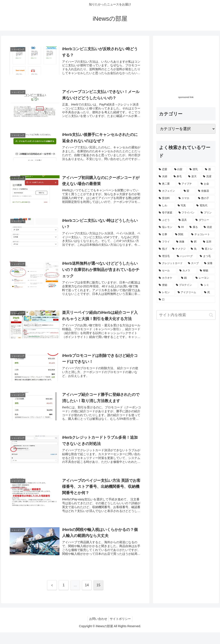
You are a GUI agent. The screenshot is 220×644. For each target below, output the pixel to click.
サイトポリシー (121, 631)
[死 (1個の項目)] (209, 292)
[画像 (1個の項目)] (181, 242)
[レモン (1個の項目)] (166, 292)
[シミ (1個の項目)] (207, 285)
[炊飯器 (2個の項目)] (205, 191)
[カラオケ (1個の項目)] (167, 278)
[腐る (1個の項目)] (194, 227)
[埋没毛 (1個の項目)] (165, 256)
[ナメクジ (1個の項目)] (179, 249)
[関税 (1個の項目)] (181, 235)
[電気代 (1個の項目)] (205, 206)
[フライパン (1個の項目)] (187, 213)
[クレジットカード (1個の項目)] (171, 263)
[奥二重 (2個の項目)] (166, 184)
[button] (211, 315)
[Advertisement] (186, 66)
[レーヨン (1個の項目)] (204, 278)
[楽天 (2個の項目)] (193, 177)
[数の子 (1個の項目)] (205, 198)
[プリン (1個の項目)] (207, 213)
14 (87, 597)
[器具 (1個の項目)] (185, 220)
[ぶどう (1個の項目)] (166, 220)
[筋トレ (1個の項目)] (207, 249)
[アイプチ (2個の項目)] (187, 184)
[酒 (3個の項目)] (209, 170)
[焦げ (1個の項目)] (163, 249)
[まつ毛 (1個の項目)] (206, 256)
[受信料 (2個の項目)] (166, 198)
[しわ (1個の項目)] (166, 206)
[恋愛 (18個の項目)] (164, 170)
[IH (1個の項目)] (182, 227)
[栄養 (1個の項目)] (209, 263)
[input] (186, 315)
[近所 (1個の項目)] (208, 242)
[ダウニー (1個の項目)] (204, 220)
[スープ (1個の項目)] (194, 263)
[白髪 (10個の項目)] (180, 170)
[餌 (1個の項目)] (195, 242)
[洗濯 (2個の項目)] (208, 177)
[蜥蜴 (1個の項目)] (206, 271)
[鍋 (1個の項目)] (186, 278)
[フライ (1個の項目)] (165, 242)
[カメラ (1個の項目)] (187, 271)
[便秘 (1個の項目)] (165, 285)
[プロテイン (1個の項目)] (186, 285)
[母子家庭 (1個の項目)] (166, 213)
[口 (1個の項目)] (186, 300)
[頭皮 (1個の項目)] (208, 227)
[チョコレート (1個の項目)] (202, 235)
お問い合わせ (97, 631)
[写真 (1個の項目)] (185, 206)
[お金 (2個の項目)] (207, 184)
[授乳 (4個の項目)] (195, 170)
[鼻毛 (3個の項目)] (179, 177)
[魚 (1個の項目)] (194, 249)
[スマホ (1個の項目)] (186, 198)
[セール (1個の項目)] (167, 271)
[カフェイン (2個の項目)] (169, 191)
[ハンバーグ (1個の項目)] (186, 256)
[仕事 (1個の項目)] (164, 235)
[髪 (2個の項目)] (189, 191)
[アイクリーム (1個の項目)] (189, 292)
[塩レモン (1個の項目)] (166, 227)
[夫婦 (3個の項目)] (164, 177)
